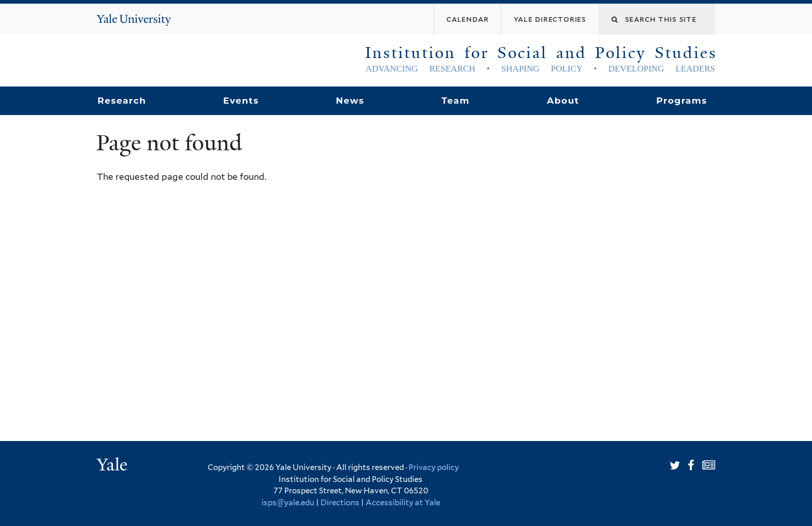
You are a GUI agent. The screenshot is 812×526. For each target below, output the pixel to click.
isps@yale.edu (288, 503)
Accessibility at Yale (403, 503)
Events (241, 101)
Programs (682, 101)
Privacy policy (434, 467)
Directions (340, 503)
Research (122, 101)
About (563, 101)
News (350, 101)
